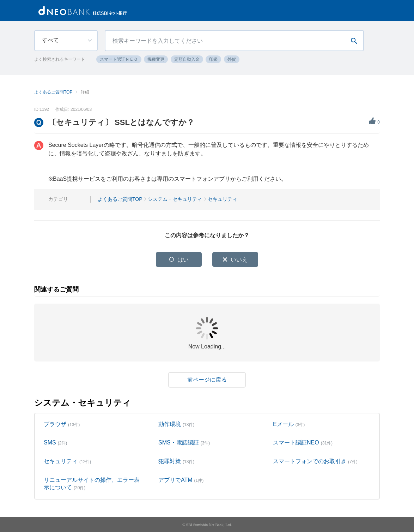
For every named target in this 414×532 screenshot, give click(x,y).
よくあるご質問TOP (53, 92)
